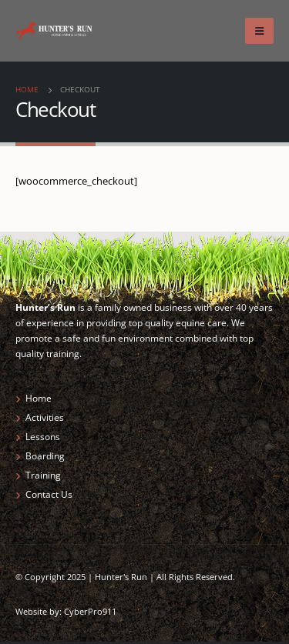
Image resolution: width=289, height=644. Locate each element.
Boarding (45, 455)
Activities (45, 417)
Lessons (43, 436)
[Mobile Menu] (259, 31)
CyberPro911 (90, 612)
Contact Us (49, 494)
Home (39, 398)
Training (43, 475)
